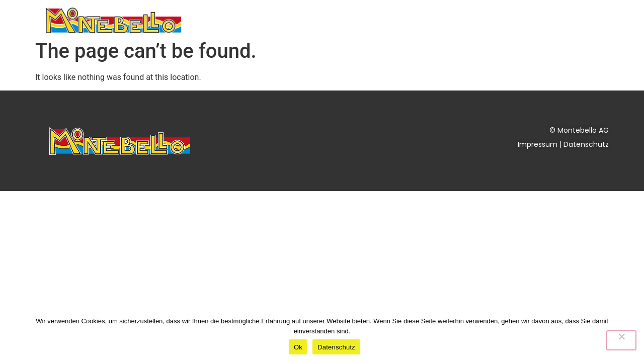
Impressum (538, 144)
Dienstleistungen (285, 20)
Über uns (508, 20)
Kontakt (570, 20)
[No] (621, 340)
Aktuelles (365, 20)
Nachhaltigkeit (433, 20)
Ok (298, 347)
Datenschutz (586, 144)
